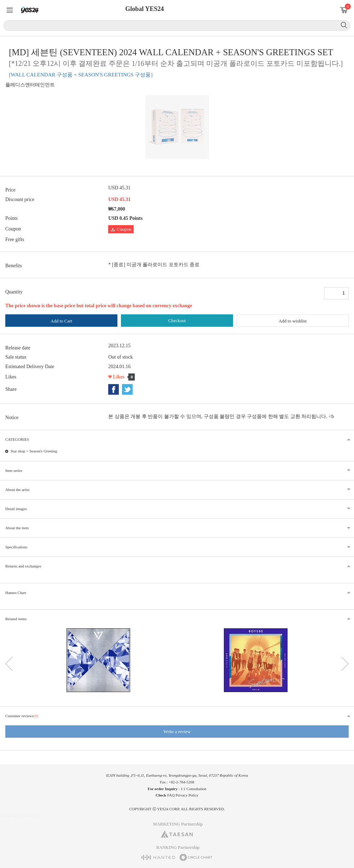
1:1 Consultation (194, 789)
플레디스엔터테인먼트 (30, 85)
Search (344, 25)
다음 (345, 664)
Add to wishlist (293, 321)
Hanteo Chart (16, 593)
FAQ (171, 795)
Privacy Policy (187, 795)
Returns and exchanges (23, 566)
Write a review (177, 732)
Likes (119, 377)
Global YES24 (144, 9)
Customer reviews (22, 716)
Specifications (16, 547)
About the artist (17, 490)
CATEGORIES (17, 439)
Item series (14, 470)
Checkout (177, 321)
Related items (16, 619)
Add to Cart (61, 321)
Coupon (121, 229)
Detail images (16, 509)
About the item (17, 528)
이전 (9, 664)
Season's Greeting (43, 451)
